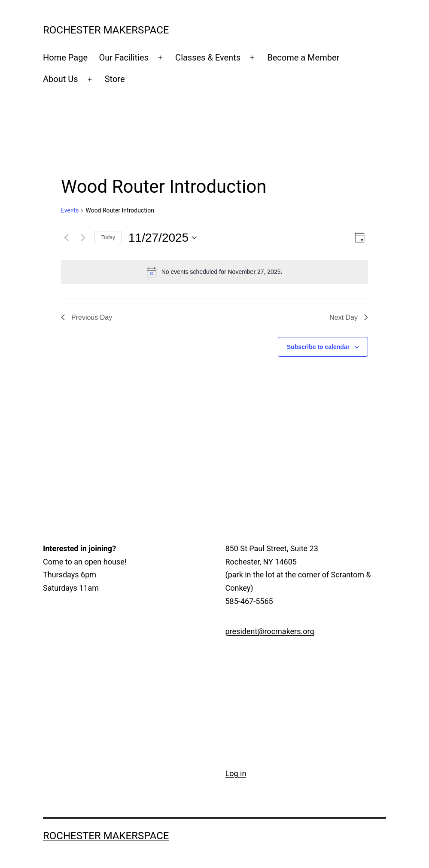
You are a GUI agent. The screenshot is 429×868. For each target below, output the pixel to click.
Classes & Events (208, 58)
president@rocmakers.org (270, 631)
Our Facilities (124, 58)
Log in (236, 773)
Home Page (65, 58)
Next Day (349, 317)
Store (115, 79)
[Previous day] (66, 238)
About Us (61, 79)
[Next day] (83, 238)
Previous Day (87, 317)
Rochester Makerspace (106, 30)
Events (70, 210)
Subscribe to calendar (318, 347)
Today (108, 237)
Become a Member (303, 58)
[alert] (214, 272)
